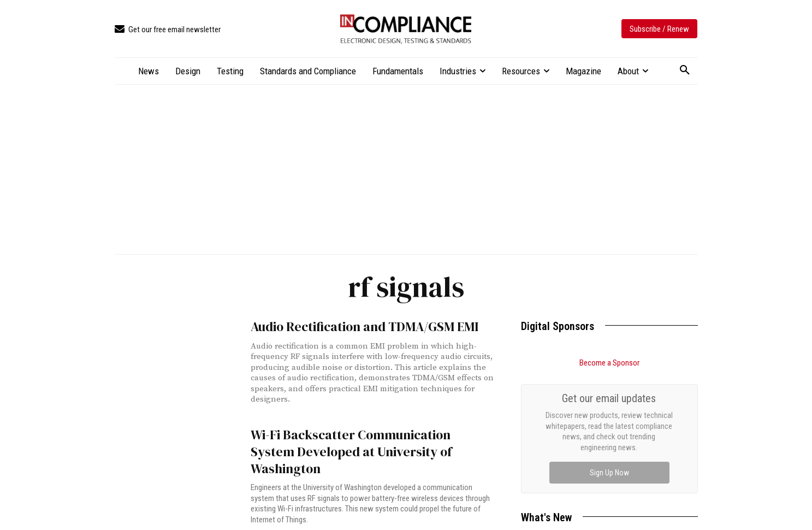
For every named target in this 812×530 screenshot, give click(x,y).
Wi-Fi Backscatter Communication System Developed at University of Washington (360, 439)
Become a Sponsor (609, 363)
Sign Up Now (609, 473)
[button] (685, 70)
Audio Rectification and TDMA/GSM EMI (353, 326)
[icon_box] (168, 30)
